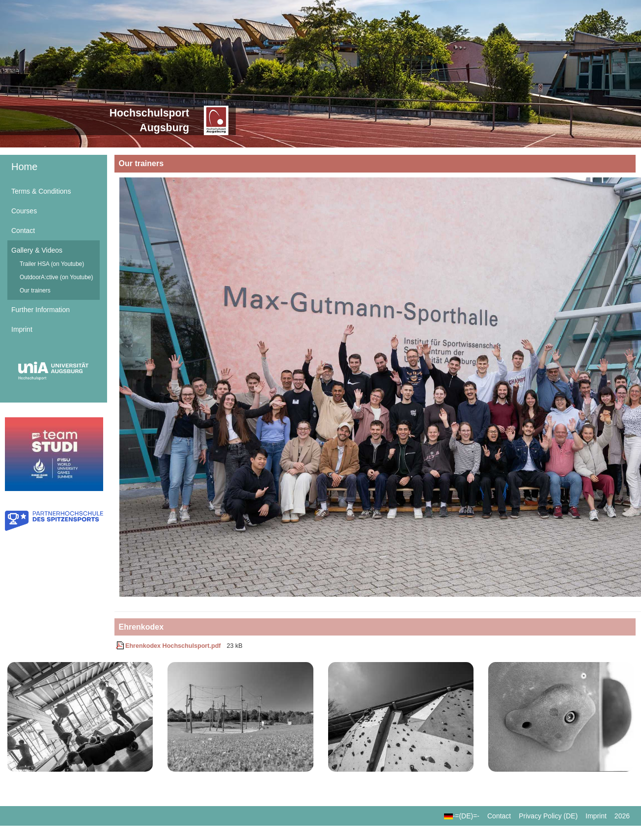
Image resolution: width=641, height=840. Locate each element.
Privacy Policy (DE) (548, 816)
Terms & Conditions (41, 191)
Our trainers (35, 290)
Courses (24, 211)
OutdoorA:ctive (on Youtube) (56, 277)
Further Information (41, 310)
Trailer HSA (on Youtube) (52, 264)
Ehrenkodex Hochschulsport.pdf (168, 646)
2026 (622, 816)
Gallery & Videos (37, 250)
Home (24, 167)
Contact (23, 231)
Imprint (22, 329)
